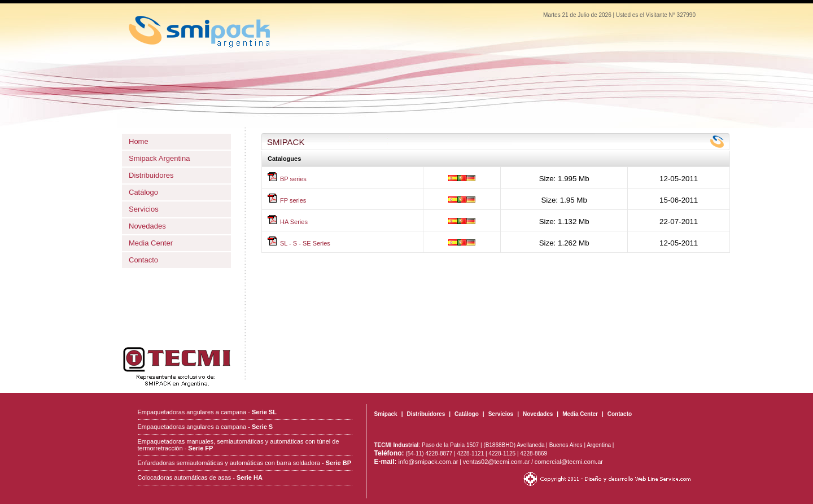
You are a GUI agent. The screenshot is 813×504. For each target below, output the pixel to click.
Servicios (144, 209)
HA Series (294, 222)
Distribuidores (151, 175)
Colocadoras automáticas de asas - (200, 477)
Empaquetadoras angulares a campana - (207, 412)
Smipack (386, 414)
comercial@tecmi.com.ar (569, 462)
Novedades (147, 226)
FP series (293, 200)
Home (139, 141)
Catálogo (143, 192)
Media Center (151, 243)
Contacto (143, 260)
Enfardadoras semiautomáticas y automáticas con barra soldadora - (244, 463)
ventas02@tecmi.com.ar (497, 462)
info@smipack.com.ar (416, 462)
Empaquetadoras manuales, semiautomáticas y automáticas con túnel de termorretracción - (239, 445)
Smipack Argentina (159, 158)
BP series (293, 179)
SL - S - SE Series (305, 243)
